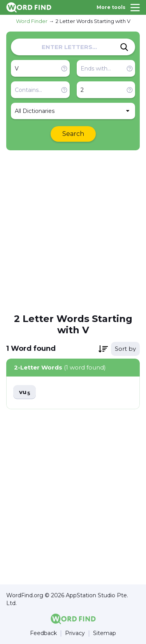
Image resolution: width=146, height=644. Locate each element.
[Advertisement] (73, 231)
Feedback (43, 633)
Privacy (75, 633)
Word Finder (32, 21)
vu (25, 392)
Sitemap (105, 633)
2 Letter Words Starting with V (93, 21)
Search (73, 134)
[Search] (124, 47)
